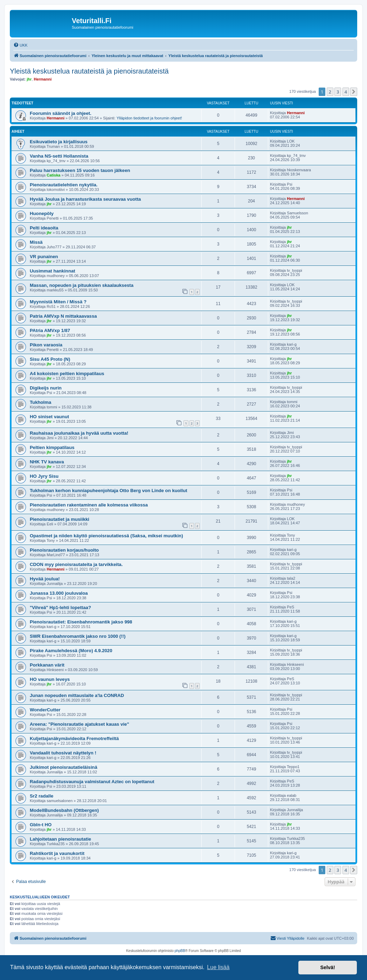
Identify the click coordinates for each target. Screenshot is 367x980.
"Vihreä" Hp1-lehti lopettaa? (60, 608)
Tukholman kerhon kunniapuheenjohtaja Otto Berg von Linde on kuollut (109, 491)
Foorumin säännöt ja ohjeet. (61, 113)
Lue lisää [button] (218, 967)
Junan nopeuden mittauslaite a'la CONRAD (77, 695)
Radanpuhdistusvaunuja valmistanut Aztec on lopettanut (92, 782)
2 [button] (330, 92)
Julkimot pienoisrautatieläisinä (64, 767)
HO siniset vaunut (49, 417)
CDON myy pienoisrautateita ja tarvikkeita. (76, 564)
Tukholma (40, 402)
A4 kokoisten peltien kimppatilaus (67, 374)
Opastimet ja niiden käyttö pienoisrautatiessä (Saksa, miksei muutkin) (106, 536)
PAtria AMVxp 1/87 (50, 330)
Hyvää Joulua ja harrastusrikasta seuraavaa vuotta (85, 199)
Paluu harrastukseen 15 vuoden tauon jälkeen (80, 170)
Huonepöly (42, 213)
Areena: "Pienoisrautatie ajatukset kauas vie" (79, 724)
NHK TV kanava (47, 462)
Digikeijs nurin (46, 388)
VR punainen (44, 257)
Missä (36, 242)
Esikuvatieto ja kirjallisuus (59, 142)
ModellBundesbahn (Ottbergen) (64, 810)
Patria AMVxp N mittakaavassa (63, 316)
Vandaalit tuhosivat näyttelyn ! (63, 753)
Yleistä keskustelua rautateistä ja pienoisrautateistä (89, 71)
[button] (354, 92)
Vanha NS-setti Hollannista (59, 156)
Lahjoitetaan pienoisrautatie (60, 839)
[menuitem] (20, 45)
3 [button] (338, 92)
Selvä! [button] (327, 967)
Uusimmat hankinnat (53, 271)
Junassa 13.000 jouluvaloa (59, 593)
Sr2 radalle (41, 796)
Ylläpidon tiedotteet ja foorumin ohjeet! (149, 118)
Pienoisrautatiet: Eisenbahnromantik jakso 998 (81, 622)
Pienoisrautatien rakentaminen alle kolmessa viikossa (89, 505)
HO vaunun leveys (50, 679)
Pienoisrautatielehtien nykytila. (64, 185)
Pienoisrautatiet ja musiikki (60, 519)
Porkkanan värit (47, 665)
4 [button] (346, 92)
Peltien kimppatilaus (52, 447)
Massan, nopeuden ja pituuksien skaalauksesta (82, 285)
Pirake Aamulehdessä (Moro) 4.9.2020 (71, 651)
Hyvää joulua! (45, 579)
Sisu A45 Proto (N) (50, 359)
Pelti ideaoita (44, 228)
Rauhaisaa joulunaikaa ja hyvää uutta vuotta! (79, 433)
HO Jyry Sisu (44, 476)
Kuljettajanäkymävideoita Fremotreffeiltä (74, 739)
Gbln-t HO (41, 825)
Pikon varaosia (46, 345)
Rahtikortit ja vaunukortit (57, 853)
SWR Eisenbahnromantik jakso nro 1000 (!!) (78, 636)
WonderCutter (45, 710)
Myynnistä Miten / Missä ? (58, 302)
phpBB (180, 951)
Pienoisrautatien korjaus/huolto (64, 550)
